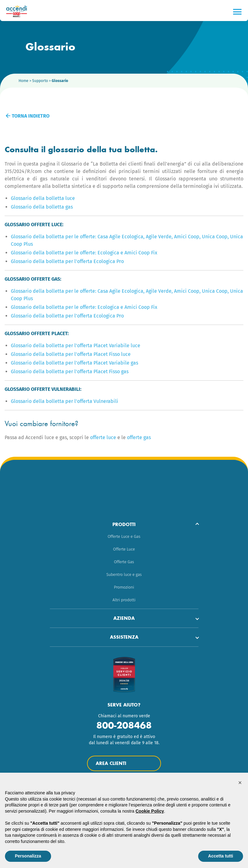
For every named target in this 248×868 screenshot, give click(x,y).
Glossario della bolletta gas (42, 207)
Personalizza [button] (28, 856)
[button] (240, 783)
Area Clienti (124, 763)
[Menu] (237, 12)
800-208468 (124, 725)
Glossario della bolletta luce (43, 198)
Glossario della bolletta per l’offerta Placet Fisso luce (71, 354)
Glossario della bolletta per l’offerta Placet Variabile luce (76, 345)
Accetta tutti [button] (221, 856)
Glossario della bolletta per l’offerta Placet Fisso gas (70, 371)
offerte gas (139, 437)
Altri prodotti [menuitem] (124, 600)
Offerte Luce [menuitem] (124, 549)
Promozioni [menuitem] (124, 587)
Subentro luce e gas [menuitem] (124, 574)
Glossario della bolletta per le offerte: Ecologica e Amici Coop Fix (84, 253)
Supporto (40, 81)
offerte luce (103, 437)
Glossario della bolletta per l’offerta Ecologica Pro (67, 261)
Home (24, 81)
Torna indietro (28, 116)
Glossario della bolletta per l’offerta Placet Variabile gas (74, 363)
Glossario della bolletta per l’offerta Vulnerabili (65, 401)
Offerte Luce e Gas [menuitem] (124, 536)
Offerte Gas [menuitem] (124, 562)
